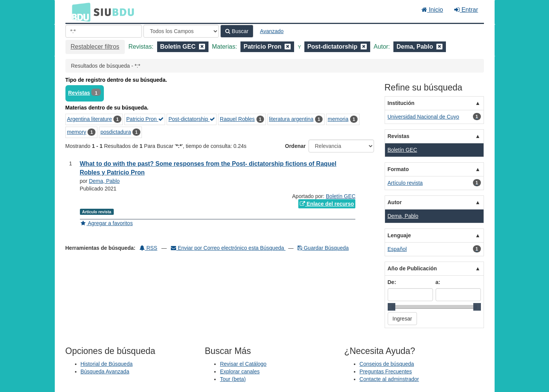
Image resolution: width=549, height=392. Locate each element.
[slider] (391, 307)
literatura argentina (291, 119)
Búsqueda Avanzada (105, 371)
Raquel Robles (237, 119)
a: (438, 282)
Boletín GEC (341, 196)
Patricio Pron (145, 119)
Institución (401, 103)
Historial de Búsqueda (107, 364)
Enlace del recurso (327, 204)
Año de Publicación (412, 268)
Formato (398, 169)
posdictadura (116, 132)
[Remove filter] (202, 47)
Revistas (79, 93)
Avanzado (272, 31)
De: (392, 282)
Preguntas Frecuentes (386, 371)
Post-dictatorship (192, 119)
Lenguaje (399, 235)
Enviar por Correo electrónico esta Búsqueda (228, 248)
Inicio (432, 10)
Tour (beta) (233, 379)
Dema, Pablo (104, 181)
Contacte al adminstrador (389, 379)
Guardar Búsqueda (323, 248)
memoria (338, 119)
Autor (395, 202)
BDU (79, 12)
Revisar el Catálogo (243, 364)
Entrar (466, 10)
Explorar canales (240, 371)
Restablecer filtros (95, 47)
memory (77, 132)
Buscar (237, 31)
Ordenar (295, 146)
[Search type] (181, 31)
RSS (149, 248)
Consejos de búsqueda (387, 364)
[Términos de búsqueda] (104, 31)
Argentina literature (89, 119)
